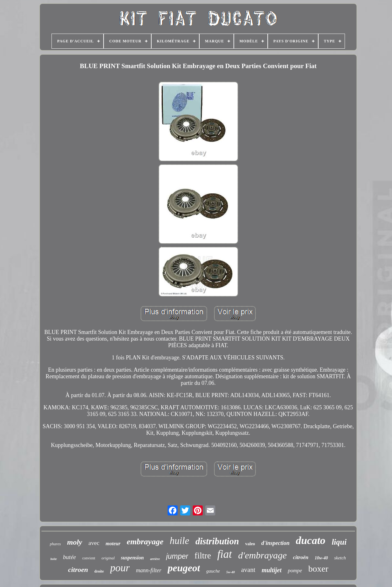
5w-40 (231, 572)
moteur (113, 544)
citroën (301, 557)
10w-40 (321, 558)
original (108, 558)
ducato (310, 540)
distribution (217, 541)
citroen (78, 570)
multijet (272, 570)
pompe (295, 571)
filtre (203, 556)
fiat (225, 554)
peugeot (184, 568)
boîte (54, 559)
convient (89, 558)
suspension (132, 558)
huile (180, 541)
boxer (318, 569)
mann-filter (149, 570)
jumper (177, 556)
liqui (339, 542)
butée (70, 557)
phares (55, 544)
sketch (340, 558)
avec (94, 543)
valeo (250, 544)
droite (99, 571)
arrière (155, 559)
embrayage (145, 542)
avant (248, 570)
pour (120, 568)
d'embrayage (263, 555)
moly (75, 542)
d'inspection (275, 543)
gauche (213, 571)
